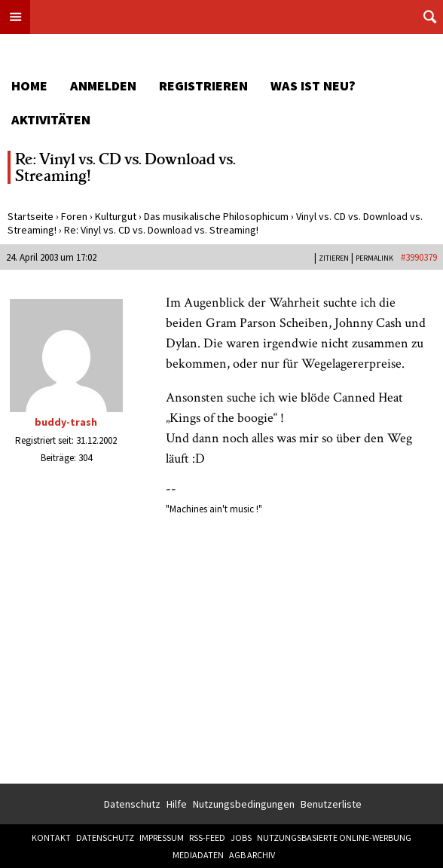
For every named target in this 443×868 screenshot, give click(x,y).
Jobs (241, 837)
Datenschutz (132, 804)
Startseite (31, 216)
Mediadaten (198, 855)
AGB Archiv (252, 855)
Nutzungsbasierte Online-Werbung (334, 837)
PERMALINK (374, 258)
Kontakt (51, 837)
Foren (74, 216)
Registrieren (203, 86)
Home (29, 86)
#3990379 (419, 257)
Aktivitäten (51, 119)
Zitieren (334, 258)
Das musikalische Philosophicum (216, 216)
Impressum (162, 837)
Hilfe (177, 804)
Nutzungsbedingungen (244, 804)
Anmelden (103, 86)
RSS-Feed (207, 837)
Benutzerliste (331, 804)
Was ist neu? (313, 86)
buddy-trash (66, 422)
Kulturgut (116, 216)
